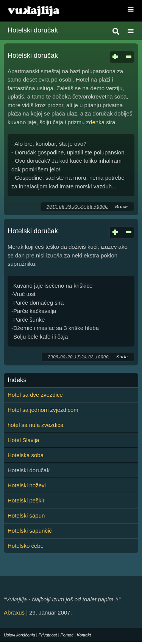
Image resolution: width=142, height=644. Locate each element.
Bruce (122, 206)
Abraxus (14, 612)
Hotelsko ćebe (26, 546)
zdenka (95, 122)
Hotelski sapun (26, 515)
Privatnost (48, 635)
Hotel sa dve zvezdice (35, 395)
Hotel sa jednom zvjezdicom (43, 410)
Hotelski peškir (26, 500)
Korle (122, 357)
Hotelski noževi (27, 485)
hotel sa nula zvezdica (36, 425)
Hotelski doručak (33, 55)
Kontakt (84, 635)
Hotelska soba (26, 455)
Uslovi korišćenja (20, 635)
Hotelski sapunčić (30, 531)
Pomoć (67, 635)
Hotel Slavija (23, 440)
